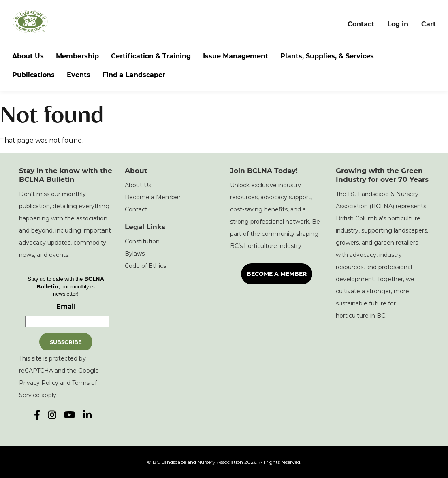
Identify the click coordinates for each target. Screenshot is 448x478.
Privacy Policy (39, 383)
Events (79, 75)
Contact (361, 24)
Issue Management (236, 56)
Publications (33, 75)
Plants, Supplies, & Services (327, 56)
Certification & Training (151, 56)
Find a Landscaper (134, 75)
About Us (28, 56)
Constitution (142, 241)
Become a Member (153, 197)
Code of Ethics (145, 266)
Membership (77, 56)
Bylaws (135, 254)
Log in (398, 24)
